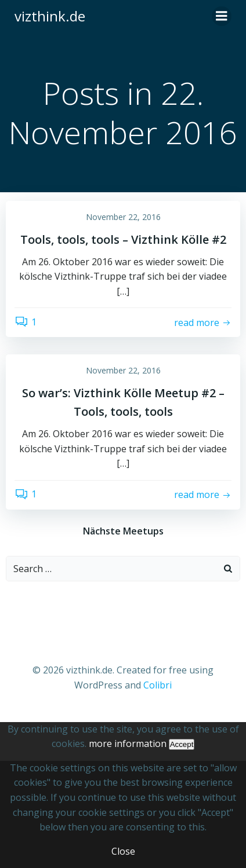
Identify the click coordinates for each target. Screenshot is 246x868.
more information (128, 744)
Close (123, 851)
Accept (182, 744)
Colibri (158, 685)
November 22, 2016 (123, 217)
